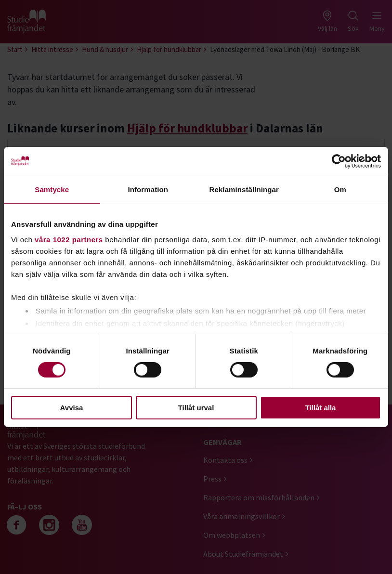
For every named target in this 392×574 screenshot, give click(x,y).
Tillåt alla (321, 408)
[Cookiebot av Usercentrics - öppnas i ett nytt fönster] (339, 161)
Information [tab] (148, 189)
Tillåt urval (196, 408)
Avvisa (72, 408)
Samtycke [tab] (52, 189)
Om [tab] (340, 189)
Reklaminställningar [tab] (244, 189)
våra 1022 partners (69, 239)
